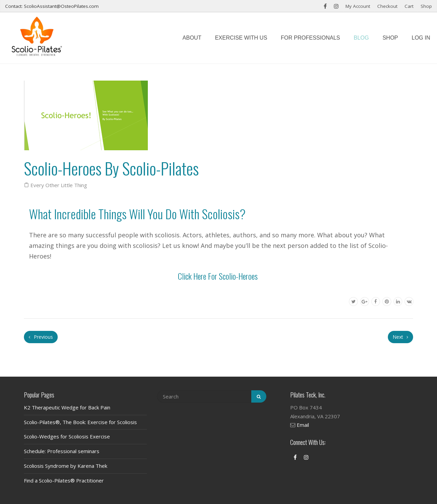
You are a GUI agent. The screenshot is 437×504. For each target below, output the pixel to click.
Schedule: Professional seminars (62, 451)
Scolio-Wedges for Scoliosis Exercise (67, 436)
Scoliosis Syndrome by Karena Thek (66, 466)
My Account (358, 6)
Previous (41, 337)
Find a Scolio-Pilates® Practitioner (64, 480)
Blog (361, 38)
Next (400, 337)
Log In (421, 38)
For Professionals (311, 38)
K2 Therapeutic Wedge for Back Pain (67, 407)
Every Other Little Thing (59, 185)
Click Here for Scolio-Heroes (218, 276)
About (192, 38)
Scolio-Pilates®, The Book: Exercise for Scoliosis (80, 422)
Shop (426, 6)
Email (303, 425)
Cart (409, 6)
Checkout (387, 6)
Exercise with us (241, 38)
